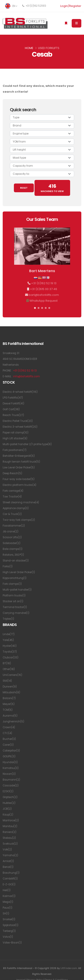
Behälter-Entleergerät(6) (19, 456)
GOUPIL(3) (9, 756)
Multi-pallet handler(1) (17, 590)
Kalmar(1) (9, 896)
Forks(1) (8, 566)
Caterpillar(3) (11, 751)
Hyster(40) (10, 646)
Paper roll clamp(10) (16, 433)
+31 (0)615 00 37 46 (44, 289)
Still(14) (7, 681)
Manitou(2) (10, 826)
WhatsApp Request (44, 301)
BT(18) (7, 663)
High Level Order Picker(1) (19, 572)
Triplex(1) (8, 619)
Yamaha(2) (10, 855)
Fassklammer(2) (14, 526)
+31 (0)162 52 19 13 (44, 283)
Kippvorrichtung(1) (15, 578)
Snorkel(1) (9, 919)
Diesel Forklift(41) (13, 404)
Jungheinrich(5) (13, 722)
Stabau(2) (9, 838)
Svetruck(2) (10, 844)
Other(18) (9, 669)
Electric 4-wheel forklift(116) (20, 392)
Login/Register (71, 6)
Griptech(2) (10, 797)
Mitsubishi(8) (11, 692)
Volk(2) (7, 850)
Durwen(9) (10, 687)
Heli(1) (7, 890)
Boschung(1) (11, 873)
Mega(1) (8, 902)
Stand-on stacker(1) (16, 561)
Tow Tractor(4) (12, 497)
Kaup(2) (8, 815)
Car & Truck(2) (12, 514)
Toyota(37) (10, 652)
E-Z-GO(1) (9, 884)
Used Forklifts (49, 48)
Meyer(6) (9, 704)
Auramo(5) (10, 716)
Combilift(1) (10, 879)
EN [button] (11, 6)
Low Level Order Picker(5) (19, 468)
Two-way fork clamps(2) (19, 520)
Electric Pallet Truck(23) (18, 421)
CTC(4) (7, 733)
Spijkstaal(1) (11, 925)
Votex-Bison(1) (12, 943)
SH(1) (6, 914)
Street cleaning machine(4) (21, 502)
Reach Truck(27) (13, 415)
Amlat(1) (8, 861)
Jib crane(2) (11, 532)
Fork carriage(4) (13, 491)
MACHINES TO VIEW (52, 188)
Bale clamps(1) (13, 549)
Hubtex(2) (9, 803)
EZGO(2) (8, 791)
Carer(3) (8, 745)
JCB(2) (7, 809)
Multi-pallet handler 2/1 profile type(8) (27, 444)
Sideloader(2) (12, 543)
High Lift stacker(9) (15, 438)
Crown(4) (9, 727)
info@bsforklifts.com (27, 376)
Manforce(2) (11, 820)
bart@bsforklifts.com (44, 295)
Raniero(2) (10, 832)
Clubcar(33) (11, 658)
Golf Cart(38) (11, 409)
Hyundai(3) (10, 762)
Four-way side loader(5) (19, 479)
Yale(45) (8, 640)
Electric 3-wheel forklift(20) (20, 427)
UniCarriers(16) (12, 675)
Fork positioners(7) (15, 450)
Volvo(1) (8, 937)
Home (29, 48)
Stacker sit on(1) (13, 601)
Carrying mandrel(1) (16, 613)
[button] (35, 308)
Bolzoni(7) (9, 698)
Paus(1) (8, 908)
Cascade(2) (11, 786)
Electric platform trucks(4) (19, 485)
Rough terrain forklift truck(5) (21, 462)
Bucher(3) (9, 739)
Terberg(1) (9, 931)
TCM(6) (8, 710)
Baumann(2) (11, 780)
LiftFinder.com (69, 968)
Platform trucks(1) (14, 596)
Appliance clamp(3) (16, 508)
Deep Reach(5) (12, 473)
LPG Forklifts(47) (13, 398)
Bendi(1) (8, 867)
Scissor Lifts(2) (12, 537)
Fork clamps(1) (12, 584)
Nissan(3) (9, 774)
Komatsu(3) (11, 768)
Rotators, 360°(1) (13, 555)
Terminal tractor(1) (15, 607)
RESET (24, 188)
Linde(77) (9, 634)
